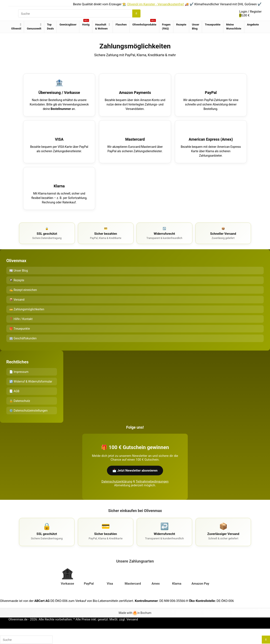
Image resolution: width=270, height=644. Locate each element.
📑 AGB (14, 391)
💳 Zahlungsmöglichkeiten (27, 309)
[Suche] (136, 13)
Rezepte (181, 25)
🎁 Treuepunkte (20, 329)
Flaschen (121, 25)
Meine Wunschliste (234, 27)
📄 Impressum (19, 372)
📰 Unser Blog (19, 271)
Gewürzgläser (68, 25)
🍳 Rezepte (17, 280)
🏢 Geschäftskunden (23, 338)
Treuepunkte (213, 25)
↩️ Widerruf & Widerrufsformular (31, 381)
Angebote (253, 25)
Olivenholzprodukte (144, 23)
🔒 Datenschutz (20, 401)
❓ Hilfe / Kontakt (21, 319)
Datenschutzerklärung (117, 481)
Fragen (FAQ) (166, 27)
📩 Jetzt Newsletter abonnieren (135, 471)
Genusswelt (34, 29)
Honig (86, 23)
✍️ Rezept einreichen (23, 290)
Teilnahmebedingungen (152, 481)
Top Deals (51, 27)
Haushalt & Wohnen (101, 27)
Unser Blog (196, 27)
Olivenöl (16, 29)
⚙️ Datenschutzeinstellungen (28, 411)
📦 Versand (17, 300)
